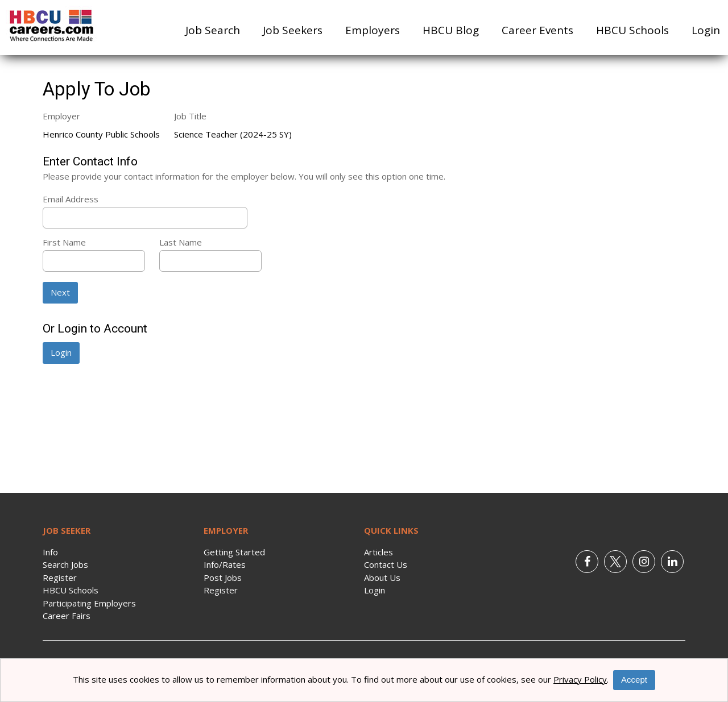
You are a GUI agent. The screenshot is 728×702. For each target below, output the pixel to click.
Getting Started (234, 552)
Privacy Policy (580, 679)
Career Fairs (67, 616)
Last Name (181, 242)
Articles (379, 552)
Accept (634, 680)
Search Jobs (65, 564)
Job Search (213, 30)
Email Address (71, 199)
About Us (382, 578)
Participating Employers (89, 603)
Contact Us (386, 564)
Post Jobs (223, 578)
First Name (64, 242)
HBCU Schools (632, 30)
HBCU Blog (451, 30)
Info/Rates (225, 564)
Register (60, 578)
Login (706, 30)
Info (50, 552)
